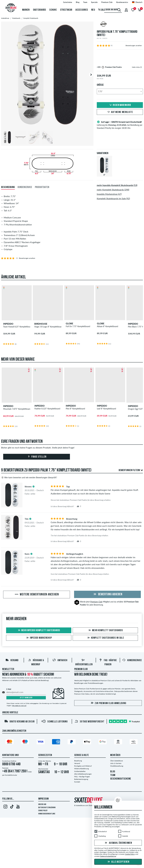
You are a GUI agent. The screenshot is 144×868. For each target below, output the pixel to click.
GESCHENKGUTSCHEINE (121, 779)
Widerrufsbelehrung (81, 769)
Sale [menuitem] (102, 10)
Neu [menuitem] (93, 10)
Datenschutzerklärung (47, 808)
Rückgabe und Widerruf (83, 766)
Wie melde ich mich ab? (19, 706)
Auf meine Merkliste (120, 112)
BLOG (113, 772)
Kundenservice (132, 660)
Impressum (43, 799)
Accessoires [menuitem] (82, 10)
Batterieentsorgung (81, 779)
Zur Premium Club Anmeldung (108, 703)
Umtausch (60, 660)
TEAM (113, 775)
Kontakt (77, 782)
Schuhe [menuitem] (53, 10)
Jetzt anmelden (26, 698)
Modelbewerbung (117, 766)
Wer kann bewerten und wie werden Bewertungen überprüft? (29, 477)
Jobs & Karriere (116, 763)
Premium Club (96, 602)
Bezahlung (78, 761)
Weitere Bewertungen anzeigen (37, 595)
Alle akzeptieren (118, 862)
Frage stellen (37, 457)
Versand (12, 660)
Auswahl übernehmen (118, 843)
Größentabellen (80, 771)
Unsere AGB (42, 804)
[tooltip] (141, 67)
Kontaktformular (11, 775)
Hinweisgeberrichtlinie (47, 814)
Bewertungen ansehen (134, 45)
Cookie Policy (43, 811)
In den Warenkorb (120, 105)
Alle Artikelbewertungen (83, 774)
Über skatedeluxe (117, 761)
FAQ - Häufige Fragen (82, 777)
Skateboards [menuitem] (40, 10)
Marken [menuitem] (26, 10)
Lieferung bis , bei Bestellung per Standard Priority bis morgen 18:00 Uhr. (120, 125)
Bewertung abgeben (107, 594)
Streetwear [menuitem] (66, 10)
